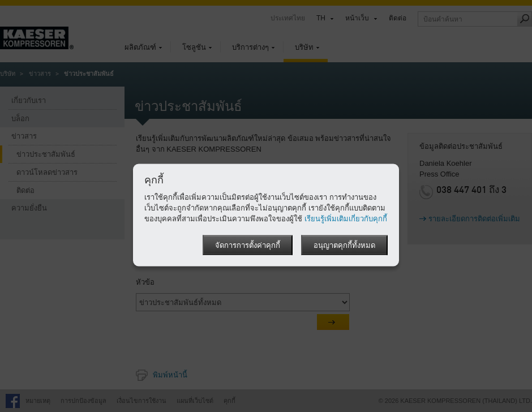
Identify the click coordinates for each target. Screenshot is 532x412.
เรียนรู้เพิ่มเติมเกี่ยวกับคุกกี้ (346, 219)
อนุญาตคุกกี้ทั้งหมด (344, 246)
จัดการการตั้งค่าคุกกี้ (248, 246)
